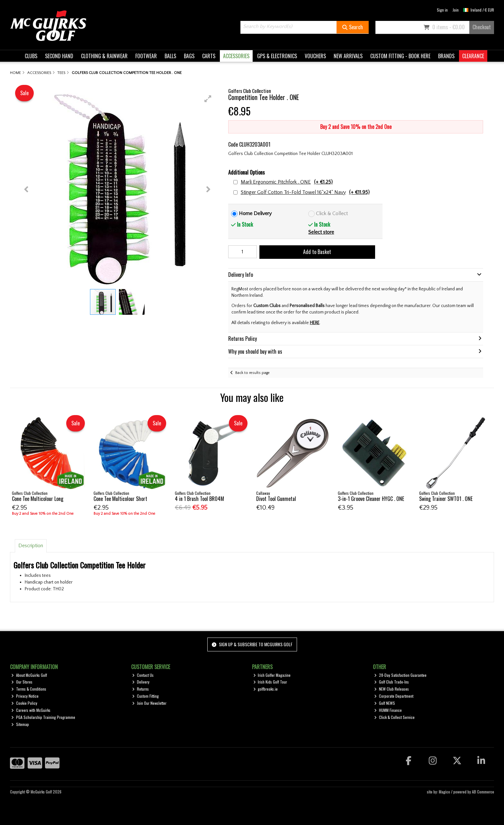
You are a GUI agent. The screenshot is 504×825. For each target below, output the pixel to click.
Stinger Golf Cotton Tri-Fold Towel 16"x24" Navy (305, 192)
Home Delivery (255, 213)
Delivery (141, 682)
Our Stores (22, 682)
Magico (444, 792)
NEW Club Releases (392, 689)
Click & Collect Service (394, 717)
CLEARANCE (473, 56)
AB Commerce (483, 792)
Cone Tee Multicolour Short (120, 499)
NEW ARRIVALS (348, 56)
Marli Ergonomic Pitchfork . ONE (287, 182)
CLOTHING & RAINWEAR (104, 56)
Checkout (482, 27)
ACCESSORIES (236, 56)
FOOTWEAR (146, 56)
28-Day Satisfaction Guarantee (400, 675)
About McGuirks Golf (29, 675)
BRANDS (446, 56)
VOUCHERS (315, 56)
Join (456, 10)
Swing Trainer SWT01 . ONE (446, 499)
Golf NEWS (385, 703)
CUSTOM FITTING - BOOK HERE (400, 56)
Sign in (442, 10)
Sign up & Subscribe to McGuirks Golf (252, 644)
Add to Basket (317, 252)
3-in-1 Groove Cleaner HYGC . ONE (371, 499)
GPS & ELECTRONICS (277, 56)
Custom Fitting (145, 696)
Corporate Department (394, 696)
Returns (140, 689)
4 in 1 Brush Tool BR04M (199, 499)
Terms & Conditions (29, 689)
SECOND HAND (59, 56)
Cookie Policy (24, 703)
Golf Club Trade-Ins (392, 682)
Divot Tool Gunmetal (276, 499)
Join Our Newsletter (149, 703)
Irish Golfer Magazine (272, 675)
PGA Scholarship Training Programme (43, 717)
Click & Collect (332, 213)
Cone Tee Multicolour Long (38, 499)
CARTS (209, 56)
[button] (208, 99)
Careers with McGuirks (31, 710)
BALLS (170, 56)
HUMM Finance (388, 710)
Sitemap (20, 724)
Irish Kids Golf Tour (270, 682)
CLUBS (31, 56)
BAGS (189, 56)
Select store (321, 232)
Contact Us (143, 675)
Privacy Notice (25, 696)
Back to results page (252, 373)
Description (31, 546)
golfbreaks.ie (266, 689)
